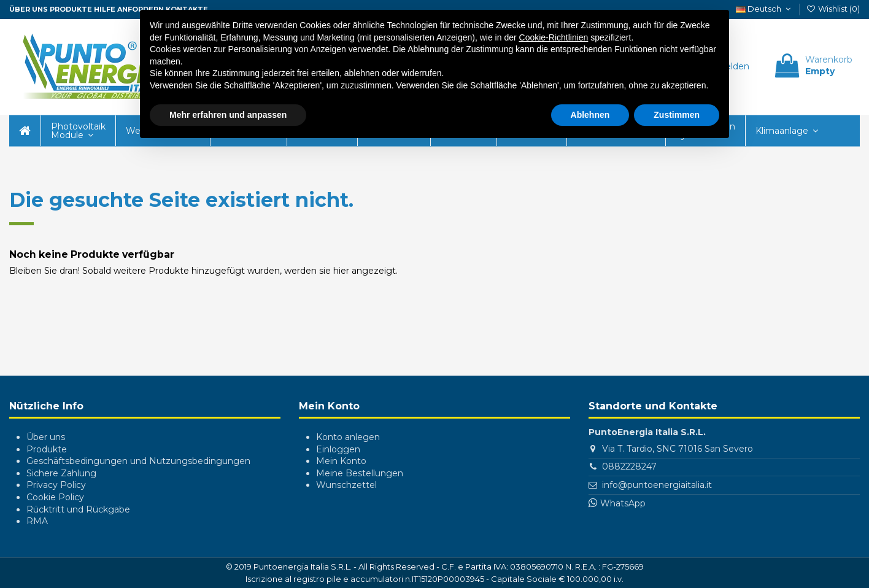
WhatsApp (623, 503)
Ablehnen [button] (590, 115)
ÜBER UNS (29, 9)
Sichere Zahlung (61, 473)
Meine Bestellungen (360, 473)
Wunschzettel (346, 485)
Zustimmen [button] (677, 115)
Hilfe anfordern (129, 9)
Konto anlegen (348, 437)
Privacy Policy (56, 485)
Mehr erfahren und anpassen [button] (228, 115)
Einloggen (338, 449)
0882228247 (629, 466)
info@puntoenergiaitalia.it (657, 485)
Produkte (71, 9)
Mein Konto (341, 461)
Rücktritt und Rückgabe (78, 509)
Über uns (46, 437)
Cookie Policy (55, 497)
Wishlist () (833, 9)
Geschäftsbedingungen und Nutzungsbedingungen (138, 461)
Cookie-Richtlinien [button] (554, 37)
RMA (37, 521)
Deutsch (765, 9)
